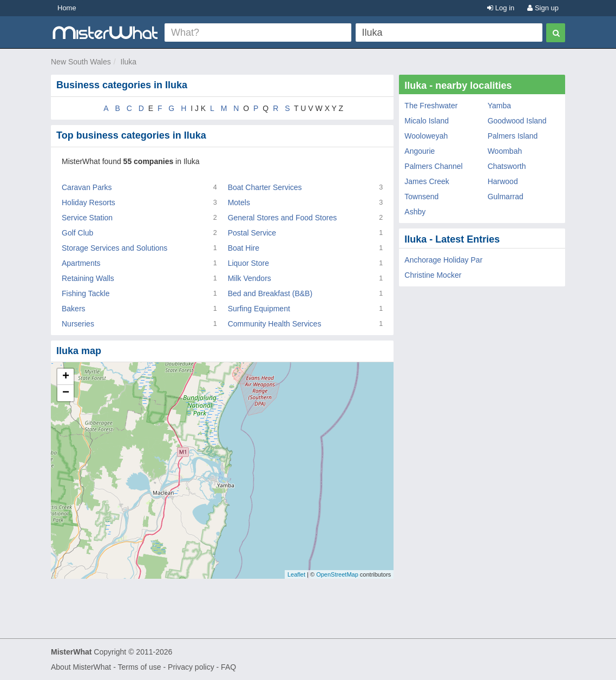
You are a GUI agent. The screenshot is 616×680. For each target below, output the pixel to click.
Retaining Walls (88, 278)
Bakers (74, 309)
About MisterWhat (81, 667)
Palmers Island (513, 136)
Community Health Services (275, 324)
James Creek (427, 181)
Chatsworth (507, 166)
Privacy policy (191, 667)
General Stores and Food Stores (283, 218)
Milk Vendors (250, 278)
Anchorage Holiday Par (443, 260)
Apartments (81, 263)
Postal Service (252, 233)
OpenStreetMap (337, 574)
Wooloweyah (426, 136)
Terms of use (139, 667)
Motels (239, 202)
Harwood (503, 181)
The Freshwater (431, 106)
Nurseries (78, 324)
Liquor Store (248, 263)
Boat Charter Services (265, 187)
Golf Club (77, 233)
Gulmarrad (506, 197)
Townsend (421, 197)
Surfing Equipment (259, 309)
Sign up (543, 8)
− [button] (66, 393)
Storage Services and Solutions (114, 248)
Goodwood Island (517, 121)
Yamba (499, 106)
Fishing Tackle (86, 293)
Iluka (129, 62)
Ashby (415, 212)
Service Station (87, 218)
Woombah (505, 151)
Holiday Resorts (89, 202)
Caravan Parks (87, 187)
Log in (501, 8)
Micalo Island (427, 121)
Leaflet (296, 574)
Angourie (420, 151)
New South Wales (81, 62)
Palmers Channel (433, 166)
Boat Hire (244, 248)
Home (67, 8)
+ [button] (66, 377)
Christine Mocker (433, 275)
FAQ (228, 667)
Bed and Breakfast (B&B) (270, 293)
